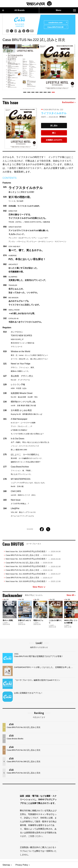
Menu (66, 10)
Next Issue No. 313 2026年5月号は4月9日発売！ (33, 559)
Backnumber (69, 102)
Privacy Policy (22, 865)
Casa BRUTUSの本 (57, 27)
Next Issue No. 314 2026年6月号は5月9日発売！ (33, 551)
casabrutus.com (58, 23)
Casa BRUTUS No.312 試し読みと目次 (29, 563)
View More (39, 587)
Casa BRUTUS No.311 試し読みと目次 (29, 570)
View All (71, 595)
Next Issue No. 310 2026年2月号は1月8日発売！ (33, 581)
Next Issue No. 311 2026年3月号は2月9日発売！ (33, 574)
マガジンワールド (39, 4)
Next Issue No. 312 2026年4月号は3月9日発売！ (33, 566)
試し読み (54, 126)
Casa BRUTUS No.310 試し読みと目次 (29, 578)
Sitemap (6, 865)
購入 (54, 133)
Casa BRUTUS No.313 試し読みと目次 (29, 555)
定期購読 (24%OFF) (54, 140)
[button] (25, 92)
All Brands (13, 10)
